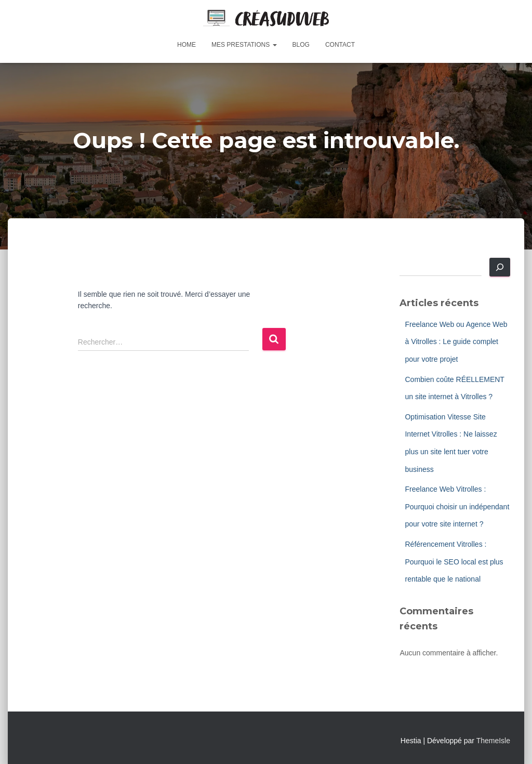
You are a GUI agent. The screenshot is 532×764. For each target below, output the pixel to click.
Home (187, 45)
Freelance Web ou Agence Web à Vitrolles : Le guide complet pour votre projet (456, 342)
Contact (340, 45)
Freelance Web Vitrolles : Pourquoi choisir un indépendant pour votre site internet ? (457, 506)
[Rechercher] (500, 267)
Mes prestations (244, 45)
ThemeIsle (493, 741)
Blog (301, 45)
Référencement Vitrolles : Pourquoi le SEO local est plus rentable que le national (454, 562)
